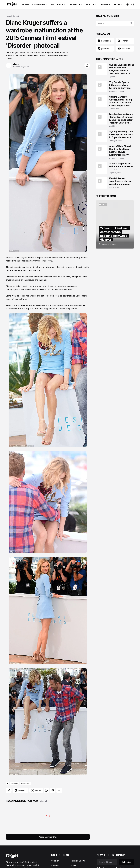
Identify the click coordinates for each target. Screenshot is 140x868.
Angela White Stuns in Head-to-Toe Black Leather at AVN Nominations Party (121, 150)
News (74, 866)
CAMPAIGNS (39, 4)
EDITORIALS (57, 4)
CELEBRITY (74, 4)
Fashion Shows (78, 861)
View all (43, 801)
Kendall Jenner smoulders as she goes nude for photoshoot (121, 181)
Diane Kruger (25, 783)
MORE (117, 4)
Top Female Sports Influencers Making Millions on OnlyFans (120, 85)
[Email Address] (107, 862)
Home (8, 16)
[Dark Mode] (126, 4)
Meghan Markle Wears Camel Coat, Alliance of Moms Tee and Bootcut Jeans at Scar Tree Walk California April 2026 (121, 119)
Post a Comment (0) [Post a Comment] (48, 837)
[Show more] (59, 790)
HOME (26, 4)
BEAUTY (90, 4)
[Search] (132, 4)
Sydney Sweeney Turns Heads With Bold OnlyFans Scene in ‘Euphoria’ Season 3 (122, 69)
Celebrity (17, 16)
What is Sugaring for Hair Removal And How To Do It (121, 166)
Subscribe (127, 862)
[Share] (87, 65)
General (55, 866)
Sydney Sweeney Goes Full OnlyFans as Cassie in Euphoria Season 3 (121, 134)
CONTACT (105, 4)
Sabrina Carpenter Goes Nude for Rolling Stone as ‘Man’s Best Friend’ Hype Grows (121, 101)
